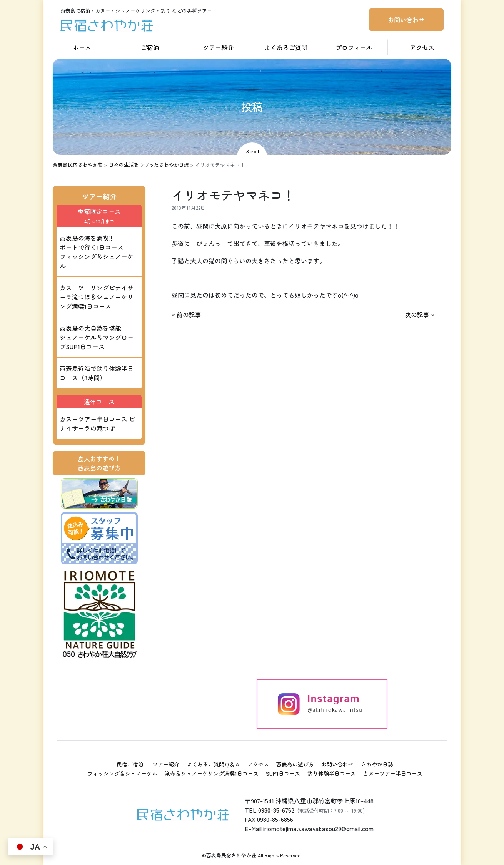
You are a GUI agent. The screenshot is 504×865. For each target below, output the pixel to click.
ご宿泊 (150, 47)
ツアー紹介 (218, 47)
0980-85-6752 (276, 810)
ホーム (82, 47)
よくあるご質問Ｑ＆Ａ (213, 764)
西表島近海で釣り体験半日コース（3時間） (97, 373)
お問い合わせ (406, 20)
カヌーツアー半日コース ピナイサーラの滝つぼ (97, 423)
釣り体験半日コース (332, 773)
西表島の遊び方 (295, 764)
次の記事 (417, 315)
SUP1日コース (283, 773)
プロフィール (354, 47)
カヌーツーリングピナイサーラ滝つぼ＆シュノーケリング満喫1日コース (97, 297)
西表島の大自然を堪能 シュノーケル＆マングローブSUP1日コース (97, 337)
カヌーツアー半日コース (393, 773)
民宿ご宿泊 (130, 764)
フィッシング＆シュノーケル (122, 773)
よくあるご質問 (286, 47)
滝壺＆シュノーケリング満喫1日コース (212, 773)
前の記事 (189, 315)
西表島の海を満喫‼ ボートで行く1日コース (97, 252)
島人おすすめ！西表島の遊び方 (99, 463)
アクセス (422, 47)
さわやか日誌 (377, 764)
